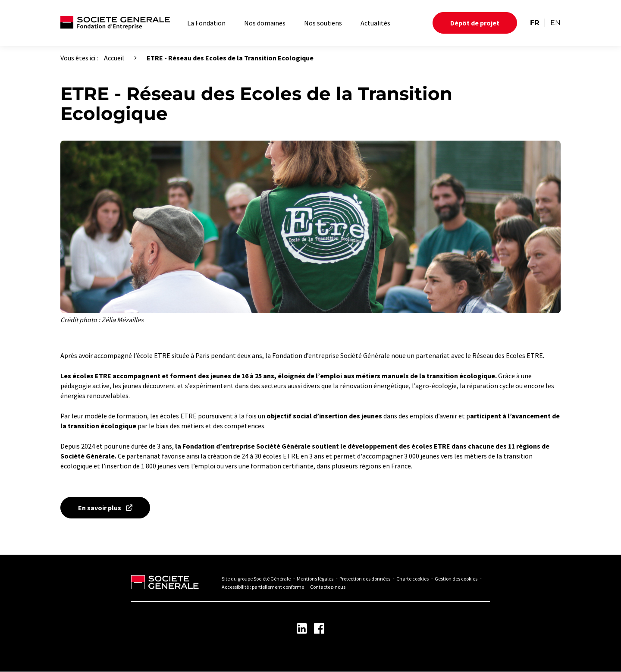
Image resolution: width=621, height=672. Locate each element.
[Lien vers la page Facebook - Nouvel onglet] (319, 628)
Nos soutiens (323, 23)
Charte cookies (412, 579)
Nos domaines (265, 23)
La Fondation (206, 23)
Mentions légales (315, 579)
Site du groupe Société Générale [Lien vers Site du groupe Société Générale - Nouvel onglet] (256, 579)
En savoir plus (100, 508)
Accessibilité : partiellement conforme (263, 587)
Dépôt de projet (475, 23)
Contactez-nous (328, 587)
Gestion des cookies (456, 579)
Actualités (375, 23)
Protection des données (365, 579)
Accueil (114, 58)
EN (555, 23)
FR (535, 23)
